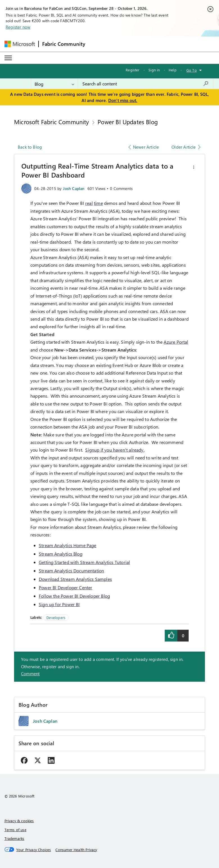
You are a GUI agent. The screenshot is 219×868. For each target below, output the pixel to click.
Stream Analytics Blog (61, 554)
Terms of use (15, 830)
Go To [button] (192, 70)
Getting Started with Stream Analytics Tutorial (84, 562)
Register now (18, 27)
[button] (194, 167)
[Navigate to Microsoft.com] (20, 44)
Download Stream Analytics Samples (75, 579)
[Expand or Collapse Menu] (8, 58)
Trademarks (14, 838)
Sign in (154, 70)
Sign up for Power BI (59, 604)
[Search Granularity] (54, 84)
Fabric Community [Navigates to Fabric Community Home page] (64, 44)
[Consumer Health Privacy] (76, 850)
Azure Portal (176, 342)
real (89, 203)
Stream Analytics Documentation (71, 571)
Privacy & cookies (19, 821)
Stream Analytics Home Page (68, 545)
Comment (30, 674)
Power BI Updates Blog (128, 122)
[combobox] (145, 84)
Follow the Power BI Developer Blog (74, 596)
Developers (56, 617)
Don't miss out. (123, 100)
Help (173, 70)
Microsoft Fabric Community (52, 122)
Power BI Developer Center (66, 587)
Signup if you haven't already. (115, 450)
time (98, 203)
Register (133, 70)
